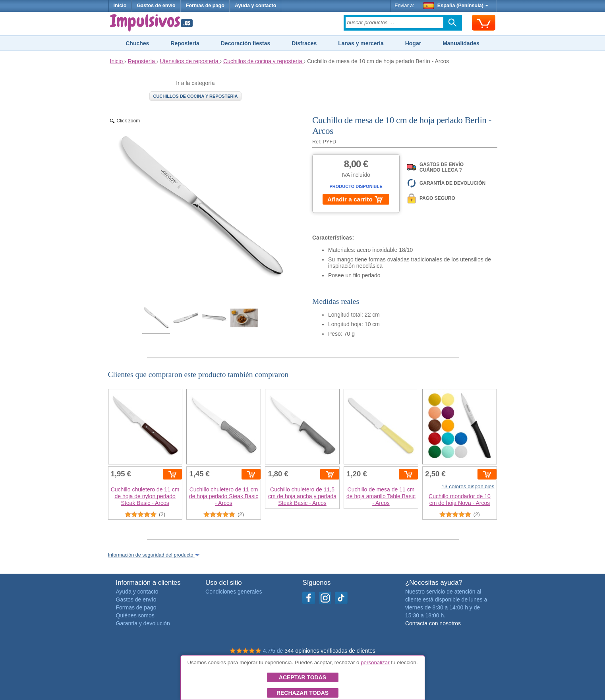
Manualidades (461, 43)
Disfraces (304, 43)
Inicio (120, 6)
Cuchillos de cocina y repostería (195, 96)
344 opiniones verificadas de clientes (330, 651)
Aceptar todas (302, 677)
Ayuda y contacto (256, 6)
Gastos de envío (156, 6)
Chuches (137, 43)
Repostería (185, 43)
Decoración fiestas (246, 43)
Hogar (413, 43)
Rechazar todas (302, 693)
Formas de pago (205, 6)
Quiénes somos (135, 615)
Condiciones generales (234, 592)
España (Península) (456, 6)
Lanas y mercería (361, 43)
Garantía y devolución (143, 623)
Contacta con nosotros (433, 623)
